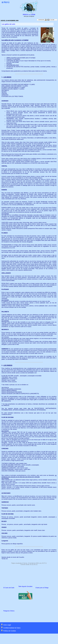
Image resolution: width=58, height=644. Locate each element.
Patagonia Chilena (9, 611)
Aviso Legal (7, 625)
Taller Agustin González (25, 586)
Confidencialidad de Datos (12, 628)
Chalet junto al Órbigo (42, 588)
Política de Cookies (10, 631)
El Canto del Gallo (9, 588)
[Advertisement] (22, 617)
